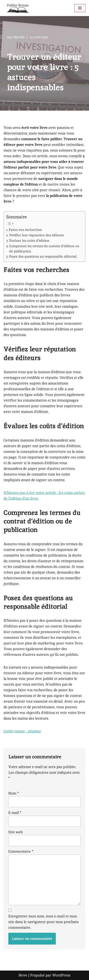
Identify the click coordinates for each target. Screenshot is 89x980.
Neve (23, 975)
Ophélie (19, 37)
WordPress (61, 975)
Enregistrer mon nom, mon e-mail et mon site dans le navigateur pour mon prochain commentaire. (43, 922)
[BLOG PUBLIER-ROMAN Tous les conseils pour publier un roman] (18, 8)
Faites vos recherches (25, 230)
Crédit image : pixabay (22, 731)
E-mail (15, 813)
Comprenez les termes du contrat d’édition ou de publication (44, 249)
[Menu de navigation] (80, 8)
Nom (14, 793)
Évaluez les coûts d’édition (29, 241)
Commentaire (21, 851)
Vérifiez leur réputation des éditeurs (36, 235)
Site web (16, 832)
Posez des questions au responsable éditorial (43, 256)
